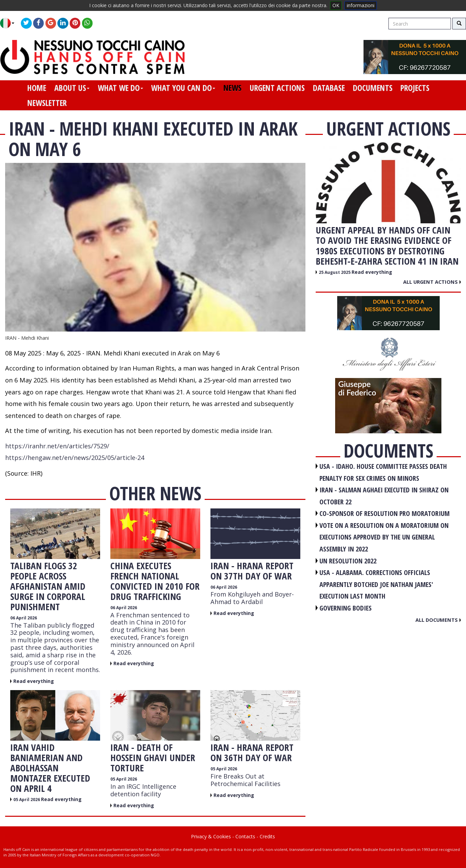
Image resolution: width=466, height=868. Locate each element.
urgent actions (277, 88)
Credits (267, 836)
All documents (438, 620)
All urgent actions (432, 282)
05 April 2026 (27, 800)
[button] (10, 23)
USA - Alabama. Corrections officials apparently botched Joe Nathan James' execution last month (376, 584)
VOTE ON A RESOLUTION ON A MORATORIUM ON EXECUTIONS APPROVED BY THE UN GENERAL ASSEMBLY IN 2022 (384, 537)
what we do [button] (120, 88)
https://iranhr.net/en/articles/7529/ (57, 446)
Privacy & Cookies (211, 836)
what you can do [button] (183, 88)
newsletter (47, 103)
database (329, 88)
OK (336, 5)
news (232, 88)
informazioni (361, 5)
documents (373, 88)
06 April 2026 (24, 618)
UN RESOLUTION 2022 (348, 561)
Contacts (245, 836)
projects (415, 88)
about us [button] (72, 88)
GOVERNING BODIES (346, 608)
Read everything (34, 681)
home (37, 88)
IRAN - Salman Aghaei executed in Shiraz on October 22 (384, 496)
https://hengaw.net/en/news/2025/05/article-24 (75, 458)
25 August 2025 (335, 272)
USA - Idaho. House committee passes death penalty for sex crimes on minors (383, 472)
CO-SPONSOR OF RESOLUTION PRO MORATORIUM (385, 513)
